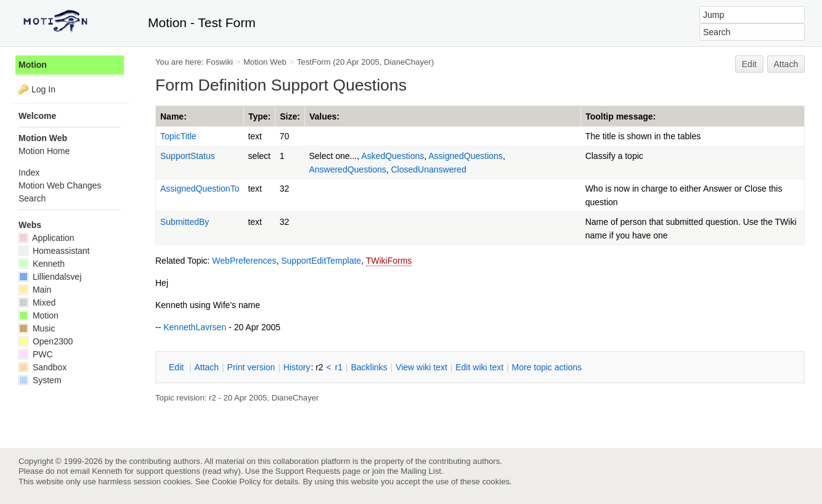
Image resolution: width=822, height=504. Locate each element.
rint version (251, 367)
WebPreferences (244, 261)
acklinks (369, 367)
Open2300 (46, 341)
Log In (43, 89)
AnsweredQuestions (347, 169)
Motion (33, 65)
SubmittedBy (185, 222)
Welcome (37, 116)
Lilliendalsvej (50, 277)
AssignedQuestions (466, 156)
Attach (786, 64)
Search (32, 198)
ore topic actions (547, 367)
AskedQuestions (393, 156)
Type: (259, 116)
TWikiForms (389, 261)
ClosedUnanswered (429, 169)
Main (35, 290)
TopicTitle (178, 136)
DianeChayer (408, 62)
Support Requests (308, 471)
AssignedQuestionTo (200, 189)
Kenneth (42, 264)
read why (222, 471)
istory (297, 367)
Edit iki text (479, 367)
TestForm (314, 62)
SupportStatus (188, 156)
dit (177, 367)
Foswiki (219, 62)
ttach (206, 367)
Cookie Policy (237, 482)
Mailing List (421, 471)
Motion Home (44, 151)
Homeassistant (54, 251)
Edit (749, 64)
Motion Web (265, 62)
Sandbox (43, 367)
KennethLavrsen (195, 327)
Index (29, 173)
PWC (36, 354)
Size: (290, 116)
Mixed (37, 303)
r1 (339, 367)
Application (47, 238)
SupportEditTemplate (321, 261)
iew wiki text (421, 367)
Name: (173, 116)
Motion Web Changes (60, 185)
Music (37, 328)
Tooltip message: (621, 116)
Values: (324, 116)
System (40, 380)
